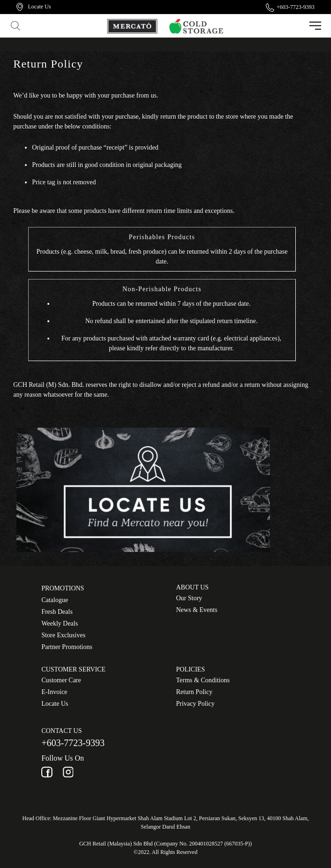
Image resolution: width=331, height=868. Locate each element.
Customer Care (61, 680)
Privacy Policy (195, 704)
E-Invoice (54, 692)
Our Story (189, 598)
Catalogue (55, 600)
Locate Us (55, 704)
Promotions (63, 588)
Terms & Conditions (203, 680)
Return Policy (194, 692)
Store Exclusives (63, 635)
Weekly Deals (60, 623)
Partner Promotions (67, 647)
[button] (17, 26)
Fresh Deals (57, 612)
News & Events (197, 610)
